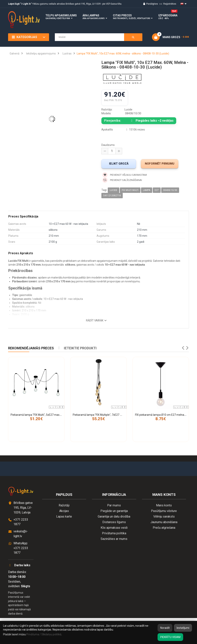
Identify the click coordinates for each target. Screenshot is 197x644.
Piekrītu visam (170, 637)
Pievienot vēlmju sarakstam (125, 175)
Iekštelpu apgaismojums (41, 54)
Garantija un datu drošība (114, 516)
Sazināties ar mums (114, 539)
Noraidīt (165, 628)
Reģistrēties (170, 4)
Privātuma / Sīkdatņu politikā (44, 634)
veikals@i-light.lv (21, 534)
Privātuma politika (114, 533)
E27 (157, 190)
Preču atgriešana (164, 528)
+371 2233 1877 (21, 522)
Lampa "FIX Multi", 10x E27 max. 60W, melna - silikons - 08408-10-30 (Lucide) (123, 54)
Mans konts (164, 505)
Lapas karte (64, 516)
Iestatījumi (183, 628)
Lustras (67, 54)
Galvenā (15, 54)
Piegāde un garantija (114, 511)
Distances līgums (114, 522)
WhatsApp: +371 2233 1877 (21, 548)
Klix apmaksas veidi (114, 528)
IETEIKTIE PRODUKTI (80, 348)
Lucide (114, 190)
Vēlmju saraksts (164, 516)
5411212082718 (112, 196)
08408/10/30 (170, 190)
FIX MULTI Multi (130, 190)
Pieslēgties (150, 4)
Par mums (114, 505)
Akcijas (64, 511)
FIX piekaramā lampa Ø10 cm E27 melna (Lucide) (165, 415)
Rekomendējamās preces (31, 348)
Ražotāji (64, 505)
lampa (147, 190)
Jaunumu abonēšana (164, 522)
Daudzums (108, 145)
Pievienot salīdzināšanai (122, 180)
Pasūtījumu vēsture (164, 511)
